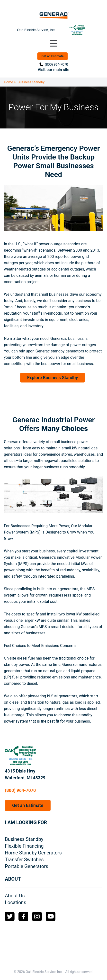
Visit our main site (53, 70)
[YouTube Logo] (51, 916)
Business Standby (31, 82)
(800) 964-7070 (56, 64)
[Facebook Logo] (23, 916)
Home (9, 82)
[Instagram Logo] (37, 916)
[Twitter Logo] (10, 916)
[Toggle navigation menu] (53, 44)
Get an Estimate (53, 56)
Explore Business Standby (53, 378)
